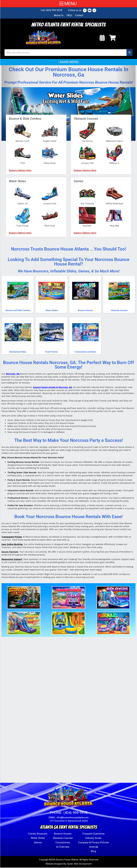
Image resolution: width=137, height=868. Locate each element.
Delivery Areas (93, 838)
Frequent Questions (94, 834)
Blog (94, 852)
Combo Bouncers (38, 834)
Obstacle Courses (63, 838)
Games (38, 843)
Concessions (63, 843)
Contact (79, 15)
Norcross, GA (13, 374)
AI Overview (63, 847)
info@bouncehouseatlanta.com (73, 818)
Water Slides (38, 838)
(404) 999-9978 (54, 10)
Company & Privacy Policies (93, 843)
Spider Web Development (79, 864)
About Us (59, 15)
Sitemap (94, 847)
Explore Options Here (20, 205)
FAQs (69, 15)
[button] (68, 63)
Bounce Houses (63, 834)
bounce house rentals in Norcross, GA (53, 387)
